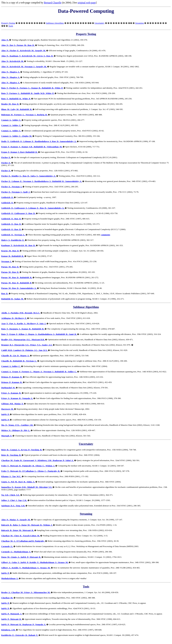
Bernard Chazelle (53, 3)
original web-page (87, 3)
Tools (11, 26)
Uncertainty (99, 23)
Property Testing (8, 23)
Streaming (139, 23)
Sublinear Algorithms (55, 23)
